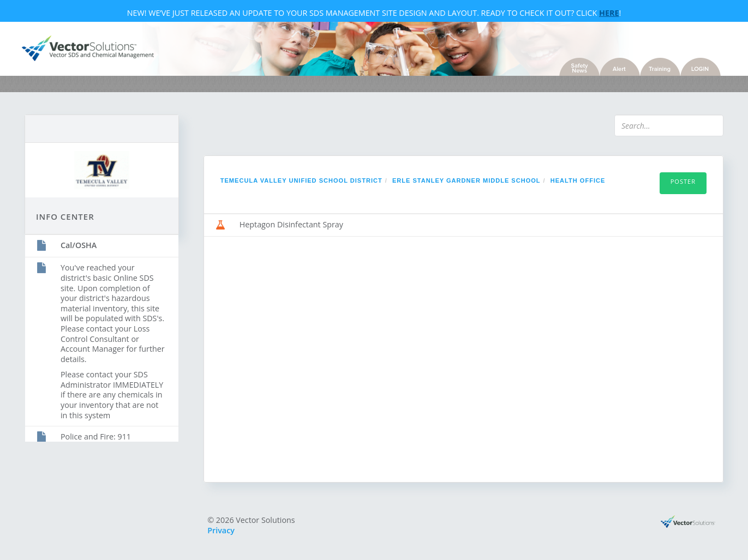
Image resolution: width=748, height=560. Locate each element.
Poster (683, 181)
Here (609, 13)
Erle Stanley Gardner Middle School (466, 180)
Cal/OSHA (79, 245)
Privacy (221, 530)
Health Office (578, 180)
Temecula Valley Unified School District (301, 180)
